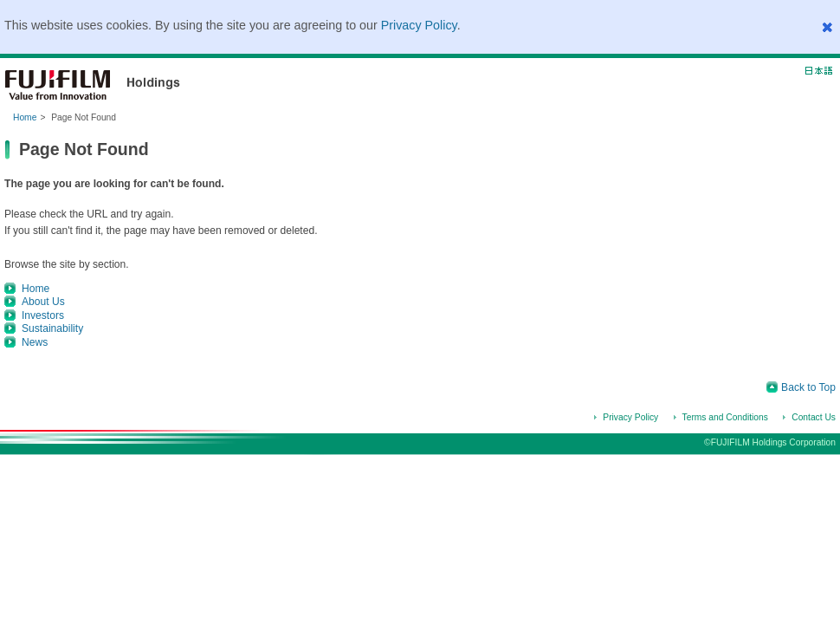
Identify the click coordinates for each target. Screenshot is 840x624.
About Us (43, 302)
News (35, 342)
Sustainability (52, 328)
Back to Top (808, 387)
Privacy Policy (419, 25)
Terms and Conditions (725, 417)
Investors (43, 315)
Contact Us (814, 417)
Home (25, 117)
